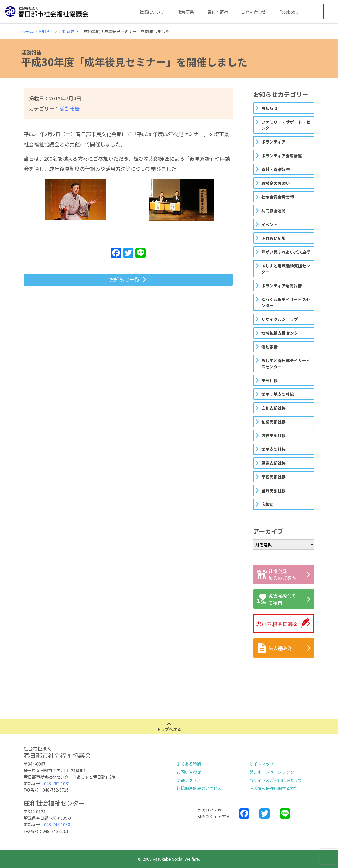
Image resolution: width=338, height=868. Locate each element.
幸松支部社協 (274, 477)
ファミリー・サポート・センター (286, 125)
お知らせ (269, 108)
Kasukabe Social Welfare (306, 12)
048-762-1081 (57, 783)
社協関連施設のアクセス (199, 788)
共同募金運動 (274, 211)
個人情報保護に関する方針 (274, 788)
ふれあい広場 (274, 238)
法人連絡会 (274, 648)
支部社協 (269, 380)
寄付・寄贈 (218, 12)
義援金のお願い (276, 183)
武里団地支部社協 (278, 394)
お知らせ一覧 (124, 279)
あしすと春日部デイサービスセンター (286, 364)
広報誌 (267, 504)
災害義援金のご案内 (276, 599)
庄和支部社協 (274, 408)
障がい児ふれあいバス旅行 (286, 252)
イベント (269, 224)
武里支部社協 (274, 449)
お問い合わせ (254, 12)
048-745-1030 (57, 824)
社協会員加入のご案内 (276, 574)
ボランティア (273, 142)
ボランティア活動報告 (282, 286)
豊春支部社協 (274, 463)
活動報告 (70, 108)
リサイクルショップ (280, 319)
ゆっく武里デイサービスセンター (286, 302)
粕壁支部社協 (274, 422)
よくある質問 (189, 764)
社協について (152, 12)
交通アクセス (189, 780)
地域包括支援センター (282, 333)
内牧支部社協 (274, 435)
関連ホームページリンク (272, 772)
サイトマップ (262, 764)
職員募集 (186, 12)
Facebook (289, 12)
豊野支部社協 (274, 490)
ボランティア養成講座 (282, 156)
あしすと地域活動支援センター (286, 269)
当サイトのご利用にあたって (276, 780)
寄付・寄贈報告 (276, 169)
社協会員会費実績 (278, 197)
